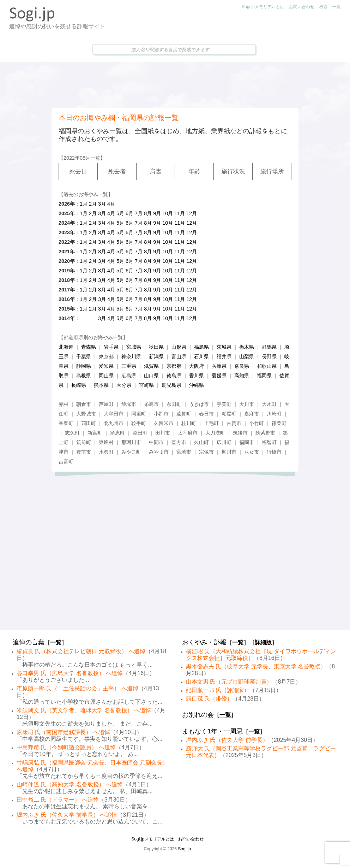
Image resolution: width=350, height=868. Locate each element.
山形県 (179, 347)
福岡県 (264, 376)
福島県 (201, 347)
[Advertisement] (175, 85)
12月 (192, 213)
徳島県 (174, 376)
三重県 (129, 366)
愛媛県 (219, 376)
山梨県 (247, 356)
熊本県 (101, 385)
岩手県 (111, 347)
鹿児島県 (171, 385)
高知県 (242, 376)
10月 (168, 213)
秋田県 (156, 347)
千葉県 (84, 356)
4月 (111, 204)
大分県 (124, 385)
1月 (84, 204)
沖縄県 (197, 385)
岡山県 (106, 376)
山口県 (151, 376)
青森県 (89, 347)
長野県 (269, 356)
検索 (324, 7)
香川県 (197, 376)
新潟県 (156, 356)
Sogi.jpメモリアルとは (263, 7)
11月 (180, 213)
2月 (93, 204)
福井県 (224, 356)
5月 (120, 213)
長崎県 (79, 385)
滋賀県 (151, 366)
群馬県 (269, 347)
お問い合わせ (302, 7)
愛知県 (106, 366)
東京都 (106, 356)
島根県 (84, 376)
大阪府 (197, 366)
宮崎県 (146, 385)
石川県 (201, 356)
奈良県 (242, 366)
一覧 (337, 7)
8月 (148, 213)
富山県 (179, 356)
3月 (102, 204)
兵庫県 (219, 366)
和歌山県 (267, 366)
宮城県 (134, 347)
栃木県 (247, 347)
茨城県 (224, 347)
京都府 (174, 366)
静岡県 (84, 366)
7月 (139, 213)
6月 (129, 213)
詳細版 (263, 642)
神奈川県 (131, 356)
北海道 (66, 347)
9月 (157, 213)
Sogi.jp (184, 849)
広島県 (129, 376)
